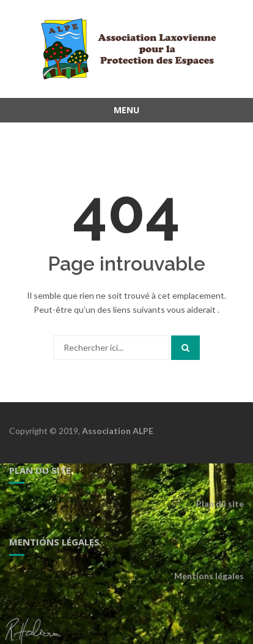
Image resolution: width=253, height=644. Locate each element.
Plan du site (220, 504)
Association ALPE (118, 431)
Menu (127, 110)
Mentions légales (209, 576)
